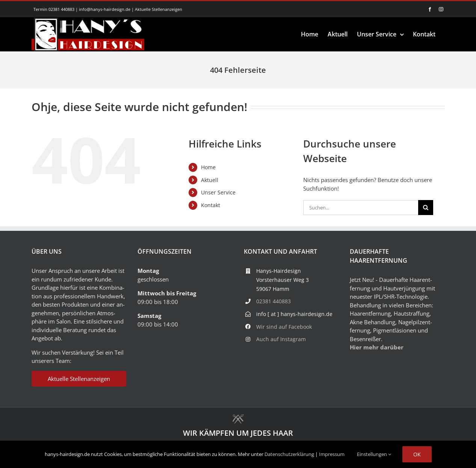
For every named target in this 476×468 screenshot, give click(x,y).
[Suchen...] (361, 208)
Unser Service (218, 192)
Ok (417, 454)
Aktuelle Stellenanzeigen (159, 9)
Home (208, 167)
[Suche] (426, 208)
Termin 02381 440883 (54, 9)
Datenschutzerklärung (289, 454)
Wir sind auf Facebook (284, 327)
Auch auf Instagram (281, 339)
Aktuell (210, 180)
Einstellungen (374, 454)
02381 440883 (274, 301)
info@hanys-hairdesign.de (105, 9)
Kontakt (211, 205)
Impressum (332, 454)
